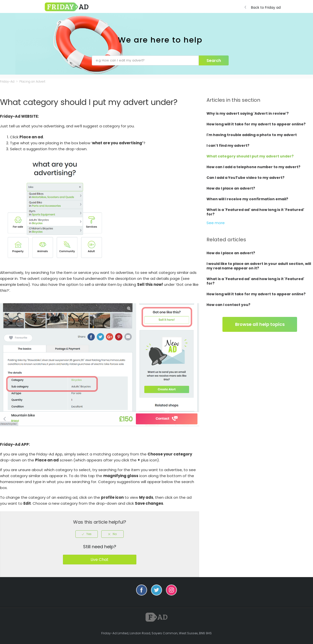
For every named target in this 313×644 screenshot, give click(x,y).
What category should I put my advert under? (250, 156)
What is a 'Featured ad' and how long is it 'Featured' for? (255, 212)
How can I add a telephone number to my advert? (253, 167)
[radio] (87, 534)
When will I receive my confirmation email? (247, 199)
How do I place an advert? (231, 188)
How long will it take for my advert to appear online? (256, 124)
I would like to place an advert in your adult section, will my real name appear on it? (259, 266)
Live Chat (100, 560)
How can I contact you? (228, 305)
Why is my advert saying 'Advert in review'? (248, 113)
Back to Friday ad (264, 7)
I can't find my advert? (228, 146)
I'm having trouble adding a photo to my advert (252, 135)
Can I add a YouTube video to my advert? (245, 178)
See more (216, 223)
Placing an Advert (32, 81)
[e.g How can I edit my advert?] (145, 60)
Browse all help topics (260, 324)
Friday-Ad (7, 81)
